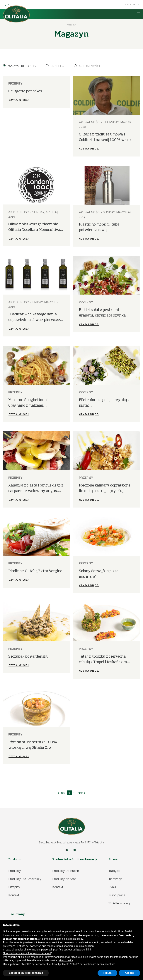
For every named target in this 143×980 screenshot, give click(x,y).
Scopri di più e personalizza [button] (26, 973)
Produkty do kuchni (66, 871)
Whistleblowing (119, 903)
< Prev (61, 793)
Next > (82, 793)
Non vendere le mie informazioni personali (27, 953)
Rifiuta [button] (108, 973)
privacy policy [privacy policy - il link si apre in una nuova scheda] (65, 960)
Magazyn (132, 5)
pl (6, 5)
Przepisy (55, 66)
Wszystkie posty (20, 66)
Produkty (15, 871)
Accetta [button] (129, 973)
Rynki (112, 887)
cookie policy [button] (76, 939)
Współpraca (117, 895)
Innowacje (115, 879)
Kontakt (14, 895)
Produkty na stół (64, 879)
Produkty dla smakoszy (25, 879)
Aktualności (87, 66)
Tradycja (114, 871)
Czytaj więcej (19, 100)
